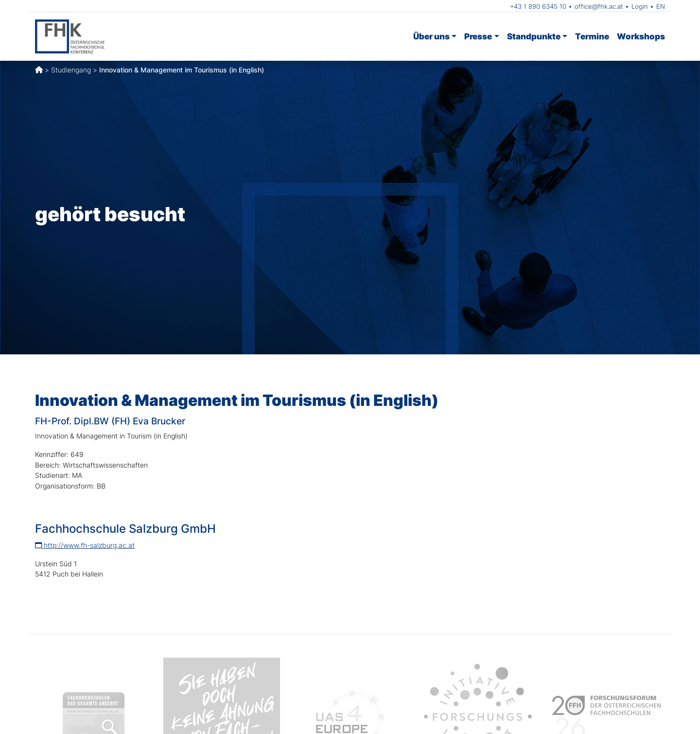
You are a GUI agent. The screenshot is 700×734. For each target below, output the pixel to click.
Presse (478, 36)
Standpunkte (534, 36)
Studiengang (71, 70)
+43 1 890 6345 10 (538, 6)
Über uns (431, 36)
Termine (592, 36)
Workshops (641, 36)
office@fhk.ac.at (599, 6)
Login (640, 6)
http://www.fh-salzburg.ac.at (85, 545)
